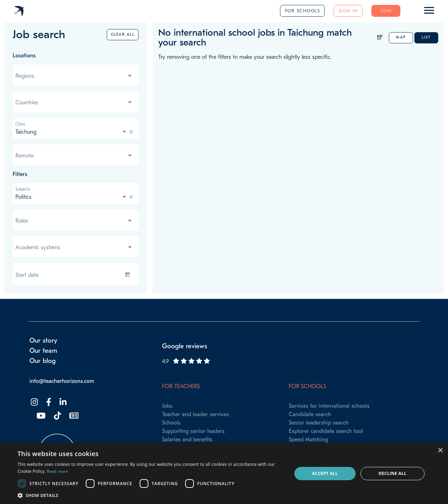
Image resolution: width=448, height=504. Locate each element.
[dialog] (224, 474)
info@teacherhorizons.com (62, 381)
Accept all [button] (325, 473)
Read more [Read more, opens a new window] (57, 471)
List (426, 37)
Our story (43, 341)
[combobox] (74, 76)
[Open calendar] (129, 275)
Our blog (43, 361)
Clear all (123, 34)
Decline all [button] (393, 473)
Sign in (348, 11)
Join (386, 11)
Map (401, 37)
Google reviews (185, 346)
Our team (43, 351)
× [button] (440, 451)
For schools (303, 11)
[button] (151, 495)
